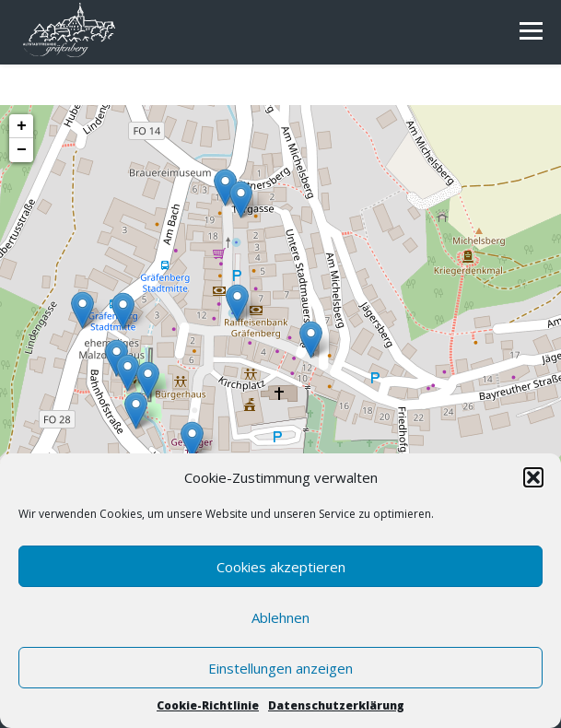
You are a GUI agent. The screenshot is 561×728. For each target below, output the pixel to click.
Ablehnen (280, 617)
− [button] (22, 150)
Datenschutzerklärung (336, 705)
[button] (533, 477)
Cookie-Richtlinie (208, 705)
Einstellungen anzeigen (280, 668)
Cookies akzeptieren (281, 567)
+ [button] (22, 126)
